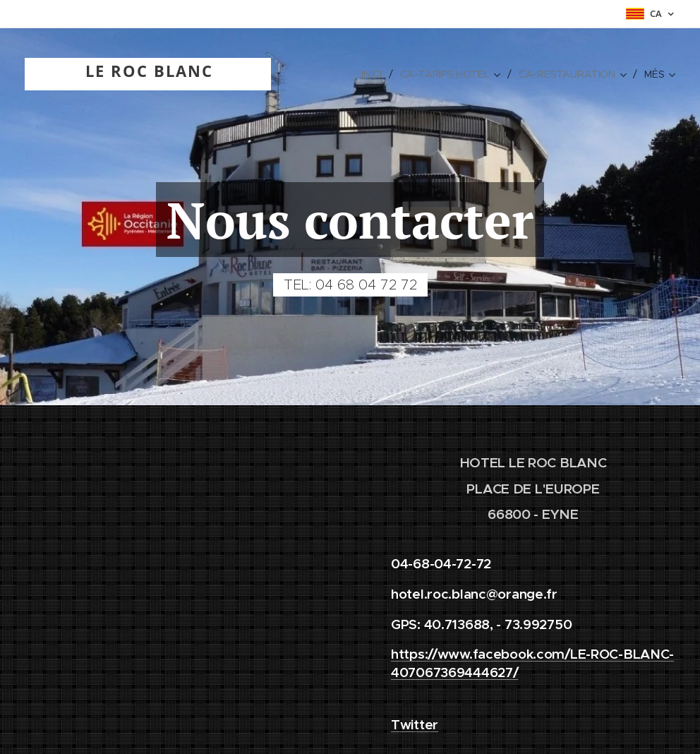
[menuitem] (373, 74)
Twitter (415, 724)
